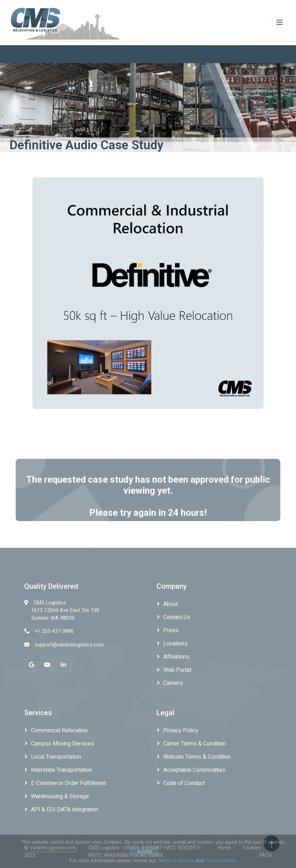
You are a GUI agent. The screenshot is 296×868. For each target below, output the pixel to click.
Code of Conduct (184, 783)
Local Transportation (56, 757)
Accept (145, 851)
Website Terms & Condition (197, 757)
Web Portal (177, 670)
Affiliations (176, 657)
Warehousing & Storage (60, 796)
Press (171, 630)
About (171, 604)
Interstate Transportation (61, 770)
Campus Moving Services (62, 744)
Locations (175, 644)
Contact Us (177, 617)
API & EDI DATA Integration (65, 810)
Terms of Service (176, 861)
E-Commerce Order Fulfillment (68, 783)
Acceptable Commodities (194, 770)
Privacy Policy (181, 731)
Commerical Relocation (59, 731)
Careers (173, 683)
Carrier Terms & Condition (195, 744)
